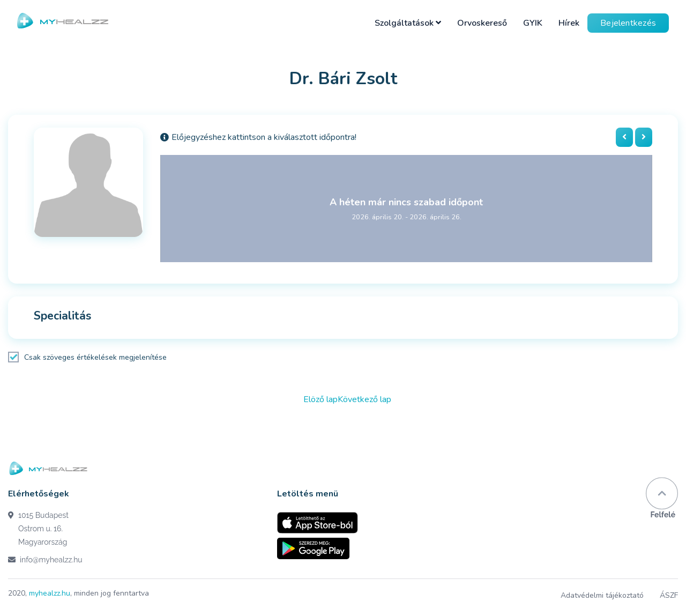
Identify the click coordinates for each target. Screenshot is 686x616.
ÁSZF (669, 595)
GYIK (533, 23)
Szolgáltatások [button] (408, 23)
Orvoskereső (482, 23)
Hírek (569, 23)
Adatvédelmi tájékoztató (602, 595)
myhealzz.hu (50, 593)
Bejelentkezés (628, 23)
